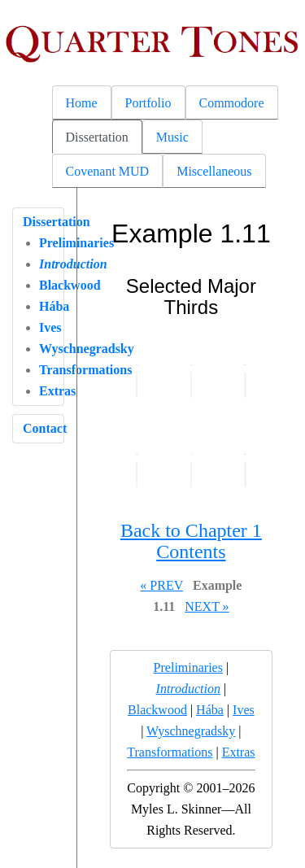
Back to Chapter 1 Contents (191, 541)
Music (172, 137)
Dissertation (97, 137)
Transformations (170, 752)
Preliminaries (188, 667)
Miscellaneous (214, 171)
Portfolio (148, 103)
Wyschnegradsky (191, 731)
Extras (57, 391)
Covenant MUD (108, 171)
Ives (50, 327)
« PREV (161, 585)
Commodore (232, 103)
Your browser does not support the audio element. (137, 385)
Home (82, 103)
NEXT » (207, 606)
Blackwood (70, 285)
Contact (45, 428)
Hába (54, 306)
